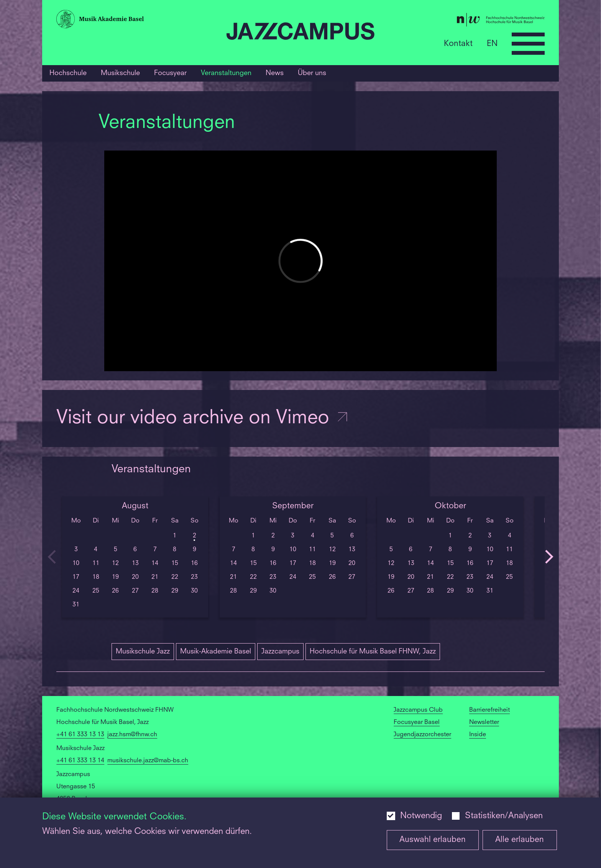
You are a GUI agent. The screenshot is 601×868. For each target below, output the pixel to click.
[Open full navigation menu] (528, 44)
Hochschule (68, 73)
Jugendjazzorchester (422, 735)
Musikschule (120, 73)
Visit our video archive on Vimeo (203, 418)
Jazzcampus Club (418, 710)
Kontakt (458, 43)
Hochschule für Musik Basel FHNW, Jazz (373, 652)
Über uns (312, 73)
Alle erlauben (520, 840)
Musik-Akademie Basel (216, 652)
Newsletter (484, 722)
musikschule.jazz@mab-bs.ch (148, 761)
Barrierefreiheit (489, 710)
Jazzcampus (280, 652)
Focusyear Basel (417, 722)
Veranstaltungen (226, 73)
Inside (478, 735)
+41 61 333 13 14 (80, 761)
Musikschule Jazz (143, 652)
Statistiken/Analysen (504, 816)
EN (492, 43)
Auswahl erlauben (433, 840)
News (275, 73)
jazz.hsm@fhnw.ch (132, 735)
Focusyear (170, 73)
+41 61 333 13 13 (80, 735)
